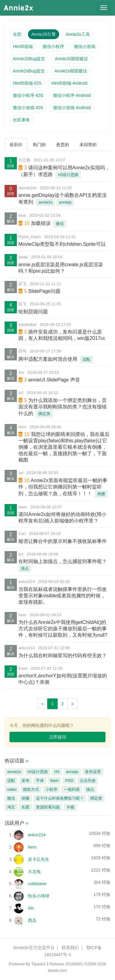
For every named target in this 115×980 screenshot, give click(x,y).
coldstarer (37, 884)
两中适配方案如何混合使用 (48, 359)
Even (23, 668)
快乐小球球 (39, 896)
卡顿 (70, 807)
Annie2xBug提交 (29, 71)
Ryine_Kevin (30, 237)
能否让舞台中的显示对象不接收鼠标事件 (63, 541)
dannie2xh (28, 188)
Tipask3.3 (40, 964)
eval (22, 215)
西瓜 (32, 920)
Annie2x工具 (78, 34)
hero (22, 427)
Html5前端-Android (69, 83)
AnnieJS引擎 (44, 34)
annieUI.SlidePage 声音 (54, 380)
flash (54, 781)
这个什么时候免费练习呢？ (60, 798)
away (23, 257)
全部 (17, 34)
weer (23, 507)
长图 (25, 807)
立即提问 (58, 737)
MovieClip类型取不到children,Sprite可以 (62, 244)
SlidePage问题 (44, 291)
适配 (86, 359)
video (12, 789)
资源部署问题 (48, 807)
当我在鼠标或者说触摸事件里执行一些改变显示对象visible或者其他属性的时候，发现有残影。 (63, 596)
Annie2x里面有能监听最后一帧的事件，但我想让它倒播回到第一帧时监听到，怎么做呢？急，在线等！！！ (63, 487)
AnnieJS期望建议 (71, 59)
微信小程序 (53, 46)
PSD (69, 781)
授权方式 (31, 789)
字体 (40, 781)
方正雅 (24, 160)
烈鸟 (22, 351)
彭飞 (22, 284)
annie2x (45, 202)
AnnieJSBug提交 (29, 59)
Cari (22, 534)
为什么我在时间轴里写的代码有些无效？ (63, 656)
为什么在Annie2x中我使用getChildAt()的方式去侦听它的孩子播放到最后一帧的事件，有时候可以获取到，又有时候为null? (63, 629)
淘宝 (11, 807)
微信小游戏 (85, 46)
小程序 (51, 789)
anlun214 (27, 582)
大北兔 (34, 871)
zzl (21, 393)
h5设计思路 (68, 175)
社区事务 (21, 120)
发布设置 (93, 772)
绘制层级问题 (33, 312)
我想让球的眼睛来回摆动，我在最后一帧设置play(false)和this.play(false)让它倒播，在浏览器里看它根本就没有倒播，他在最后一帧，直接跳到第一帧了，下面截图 (64, 447)
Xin (21, 372)
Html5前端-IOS (27, 83)
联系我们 (70, 948)
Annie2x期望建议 (71, 71)
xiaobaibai (27, 324)
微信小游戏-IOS (28, 108)
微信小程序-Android (72, 95)
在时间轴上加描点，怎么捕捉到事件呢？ (63, 561)
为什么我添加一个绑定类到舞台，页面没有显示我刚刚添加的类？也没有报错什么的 (63, 407)
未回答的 (88, 145)
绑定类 (44, 414)
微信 (60, 224)
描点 (25, 568)
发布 (25, 781)
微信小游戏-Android (72, 108)
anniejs (65, 202)
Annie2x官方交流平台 (34, 948)
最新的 (16, 145)
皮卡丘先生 (39, 859)
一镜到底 (72, 789)
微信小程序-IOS (28, 95)
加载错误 (41, 223)
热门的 (39, 145)
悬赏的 (63, 145)
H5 (57, 772)
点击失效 (88, 781)
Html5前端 (23, 46)
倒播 (101, 494)
